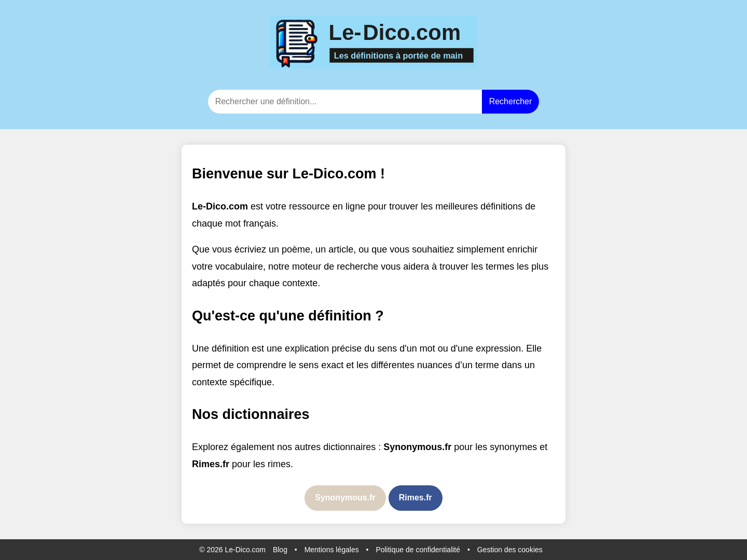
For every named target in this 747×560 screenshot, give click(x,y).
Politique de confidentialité (418, 550)
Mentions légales (332, 550)
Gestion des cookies (510, 550)
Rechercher (511, 101)
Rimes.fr (416, 498)
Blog (280, 550)
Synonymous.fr (345, 498)
